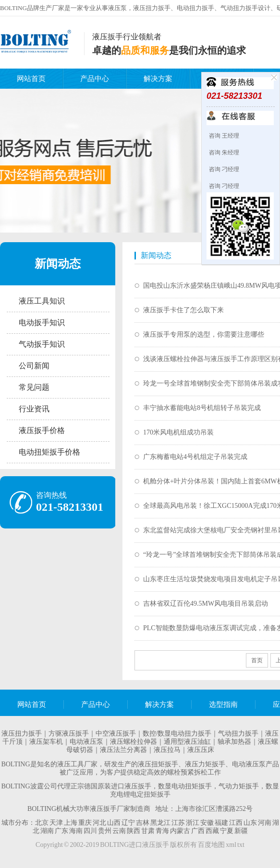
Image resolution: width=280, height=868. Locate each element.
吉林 (143, 823)
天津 (56, 823)
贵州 (105, 831)
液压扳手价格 (42, 430)
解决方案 (158, 79)
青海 (162, 831)
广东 (61, 831)
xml (231, 845)
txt (241, 845)
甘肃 (148, 831)
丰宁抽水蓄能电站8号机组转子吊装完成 (202, 408)
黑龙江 (160, 823)
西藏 (212, 831)
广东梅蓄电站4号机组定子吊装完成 (195, 457)
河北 (99, 823)
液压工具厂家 (77, 764)
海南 (76, 831)
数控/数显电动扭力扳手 (177, 733)
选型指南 (223, 704)
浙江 (193, 823)
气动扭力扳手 (238, 733)
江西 (236, 823)
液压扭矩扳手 (158, 764)
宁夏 (227, 831)
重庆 (85, 823)
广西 (198, 831)
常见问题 (34, 387)
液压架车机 (46, 742)
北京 (42, 823)
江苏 (178, 823)
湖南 (47, 831)
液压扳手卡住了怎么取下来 (183, 310)
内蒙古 (180, 831)
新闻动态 (58, 264)
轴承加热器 (234, 742)
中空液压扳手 (116, 733)
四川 (90, 831)
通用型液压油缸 (187, 742)
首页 (257, 660)
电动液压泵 (86, 742)
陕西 (134, 831)
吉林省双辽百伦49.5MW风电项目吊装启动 (206, 604)
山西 (114, 823)
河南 (265, 823)
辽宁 (128, 823)
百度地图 (211, 845)
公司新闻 (34, 366)
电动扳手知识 (42, 323)
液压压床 (201, 750)
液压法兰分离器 (123, 750)
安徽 (207, 823)
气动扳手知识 (42, 344)
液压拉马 (167, 750)
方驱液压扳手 (69, 733)
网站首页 (31, 79)
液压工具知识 (42, 301)
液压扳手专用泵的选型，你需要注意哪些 (204, 334)
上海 (71, 823)
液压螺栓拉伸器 (134, 742)
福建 (221, 823)
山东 (250, 823)
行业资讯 (34, 409)
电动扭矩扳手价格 (49, 452)
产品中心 (95, 79)
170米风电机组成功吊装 (178, 432)
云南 (119, 831)
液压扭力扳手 (22, 733)
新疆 (241, 831)
